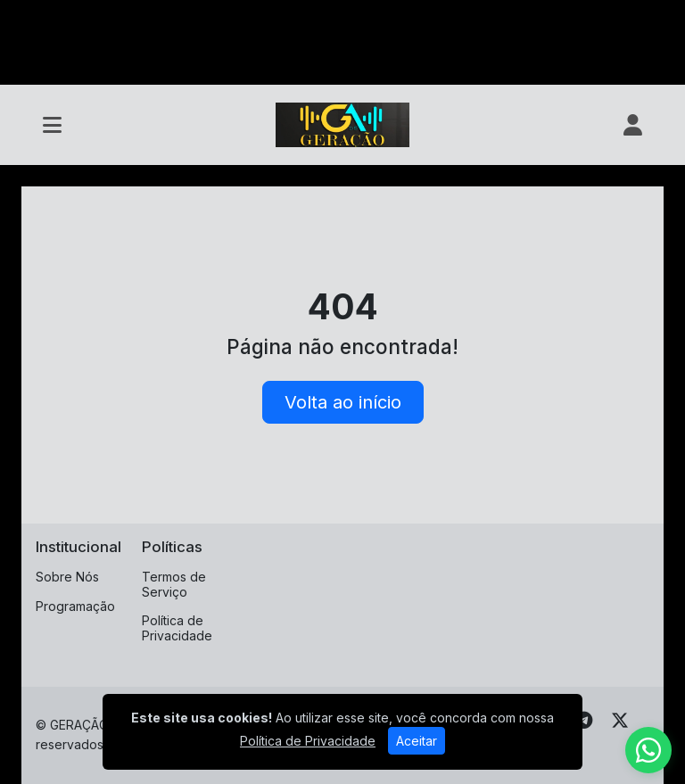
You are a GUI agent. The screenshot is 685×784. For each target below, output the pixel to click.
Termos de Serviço (174, 584)
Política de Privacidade (177, 628)
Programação (75, 606)
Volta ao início (343, 402)
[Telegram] (584, 721)
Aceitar (417, 741)
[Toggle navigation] (52, 125)
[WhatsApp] (648, 750)
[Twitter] (620, 721)
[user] (633, 125)
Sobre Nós (67, 577)
